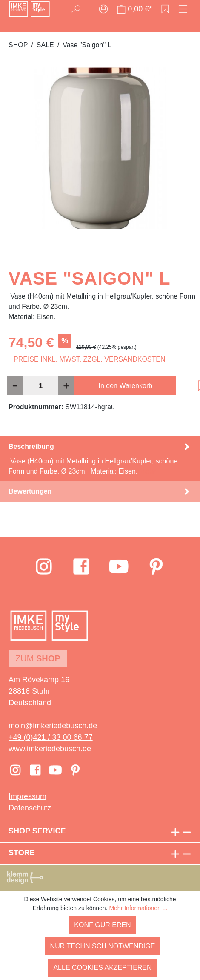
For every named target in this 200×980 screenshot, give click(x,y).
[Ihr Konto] (103, 9)
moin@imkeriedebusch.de (53, 726)
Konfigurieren (102, 925)
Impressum (27, 796)
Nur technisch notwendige (103, 946)
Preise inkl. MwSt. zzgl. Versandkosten (90, 359)
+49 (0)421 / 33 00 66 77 (51, 737)
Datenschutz (30, 808)
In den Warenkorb (126, 386)
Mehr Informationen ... (138, 908)
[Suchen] (79, 9)
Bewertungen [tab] (100, 491)
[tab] (100, 458)
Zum (38, 658)
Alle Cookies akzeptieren (102, 967)
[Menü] (183, 9)
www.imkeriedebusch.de (50, 749)
